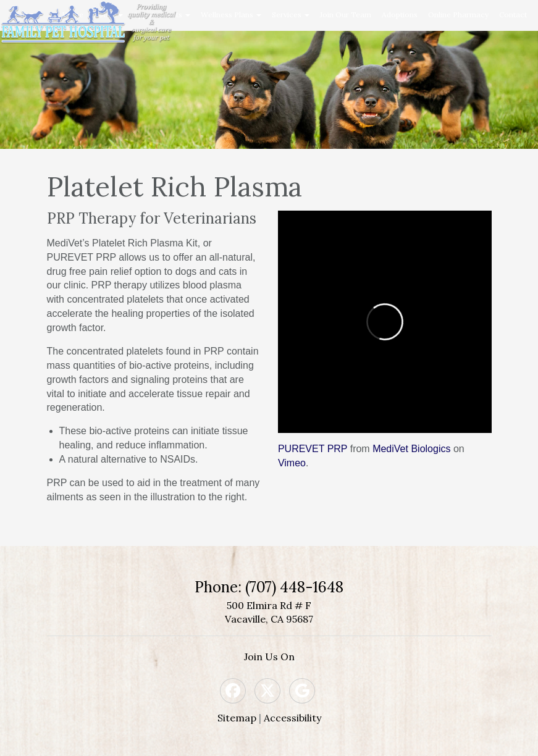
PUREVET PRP (313, 449)
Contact (513, 15)
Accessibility (292, 718)
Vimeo (292, 463)
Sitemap (237, 718)
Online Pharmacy (458, 15)
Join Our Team (346, 15)
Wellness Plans (231, 15)
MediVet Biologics (411, 449)
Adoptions (400, 15)
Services (291, 15)
